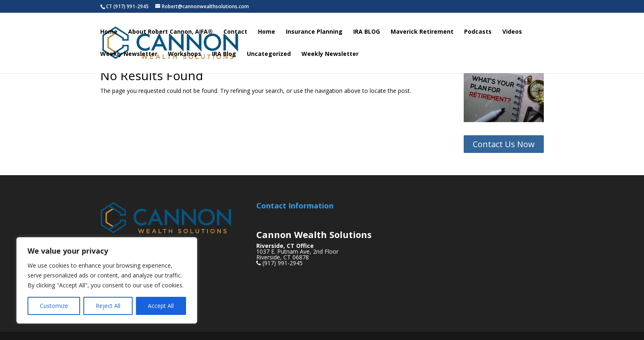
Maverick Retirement (422, 32)
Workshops (185, 54)
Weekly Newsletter (129, 54)
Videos (512, 32)
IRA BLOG (367, 32)
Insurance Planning (314, 32)
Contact (235, 32)
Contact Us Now (504, 144)
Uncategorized (269, 54)
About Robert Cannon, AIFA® (170, 32)
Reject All (108, 306)
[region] (107, 280)
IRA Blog (224, 54)
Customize (54, 306)
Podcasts (478, 32)
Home (109, 32)
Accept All (161, 306)
